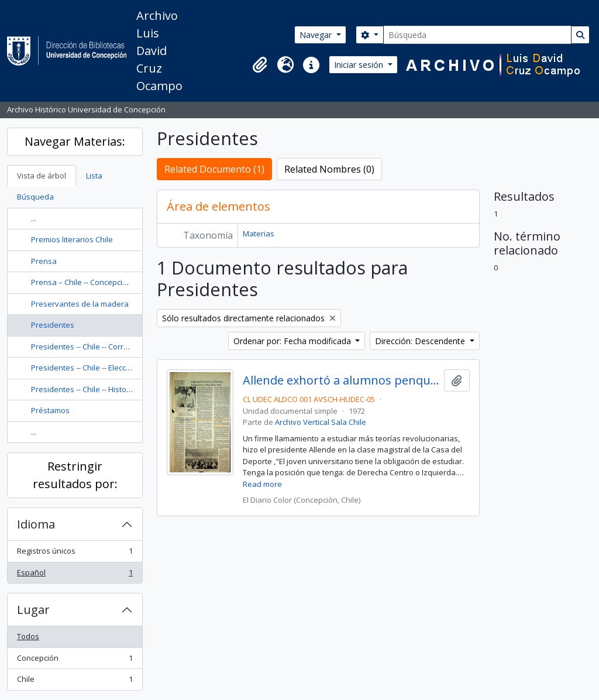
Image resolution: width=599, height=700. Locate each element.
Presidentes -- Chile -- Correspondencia (101, 346)
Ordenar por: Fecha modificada (293, 341)
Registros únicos (75, 553)
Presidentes (53, 325)
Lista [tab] (94, 176)
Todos (28, 636)
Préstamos (50, 410)
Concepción (75, 660)
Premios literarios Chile (72, 239)
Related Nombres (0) (329, 169)
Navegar (317, 35)
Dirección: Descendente (421, 341)
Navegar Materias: (75, 141)
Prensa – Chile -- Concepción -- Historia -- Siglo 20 (117, 282)
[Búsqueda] (477, 35)
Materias (259, 234)
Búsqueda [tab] (35, 197)
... (34, 218)
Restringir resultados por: (75, 475)
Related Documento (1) (214, 169)
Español (75, 575)
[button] (260, 65)
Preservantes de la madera (80, 304)
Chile (75, 682)
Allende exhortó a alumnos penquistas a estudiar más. (341, 380)
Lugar (33, 610)
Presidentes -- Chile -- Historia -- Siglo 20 (101, 389)
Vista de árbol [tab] (42, 176)
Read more (262, 484)
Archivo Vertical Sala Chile (321, 422)
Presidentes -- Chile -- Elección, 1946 (94, 368)
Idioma (36, 524)
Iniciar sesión (360, 65)
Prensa (44, 261)
